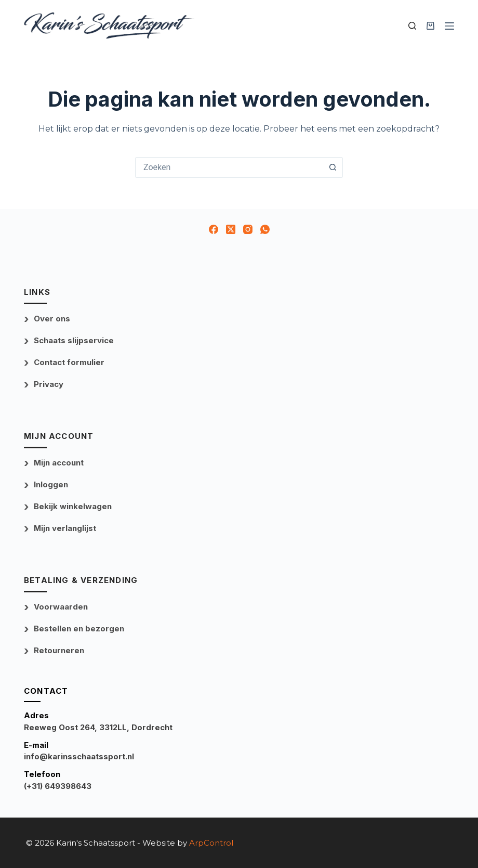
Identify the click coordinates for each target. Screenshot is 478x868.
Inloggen (51, 484)
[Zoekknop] (333, 167)
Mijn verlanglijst (65, 528)
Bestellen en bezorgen (79, 629)
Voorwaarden (61, 607)
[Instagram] (248, 229)
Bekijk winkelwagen (73, 506)
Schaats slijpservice (74, 340)
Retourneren (59, 650)
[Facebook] (214, 229)
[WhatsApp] (265, 229)
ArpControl (211, 843)
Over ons (52, 319)
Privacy (49, 384)
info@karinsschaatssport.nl (79, 756)
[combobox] (229, 167)
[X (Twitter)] (231, 229)
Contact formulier (69, 362)
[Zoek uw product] (412, 26)
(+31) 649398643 (58, 786)
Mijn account (59, 463)
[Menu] (449, 26)
